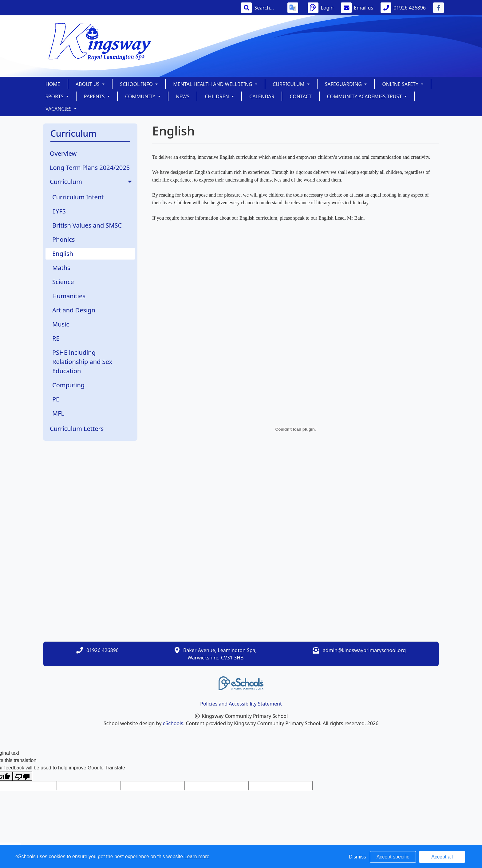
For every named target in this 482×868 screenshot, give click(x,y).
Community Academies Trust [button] (365, 96)
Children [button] (217, 96)
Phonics (63, 239)
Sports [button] (55, 96)
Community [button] (141, 96)
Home (53, 84)
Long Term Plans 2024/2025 (90, 168)
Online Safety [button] (401, 84)
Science (63, 282)
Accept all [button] (442, 857)
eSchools (173, 723)
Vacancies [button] (59, 109)
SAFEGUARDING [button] (344, 84)
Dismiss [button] (358, 857)
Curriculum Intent (78, 197)
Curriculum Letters (77, 429)
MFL (58, 413)
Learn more (197, 856)
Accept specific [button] (393, 857)
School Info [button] (137, 84)
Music (61, 324)
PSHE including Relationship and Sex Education (82, 362)
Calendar (262, 96)
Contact (300, 96)
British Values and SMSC (87, 225)
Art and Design (74, 310)
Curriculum (91, 182)
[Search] (267, 8)
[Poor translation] (22, 776)
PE (56, 399)
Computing (68, 385)
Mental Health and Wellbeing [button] (213, 84)
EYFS (59, 211)
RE (56, 338)
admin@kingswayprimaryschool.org (364, 650)
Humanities (69, 296)
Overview (63, 153)
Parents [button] (95, 96)
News (183, 96)
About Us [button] (88, 84)
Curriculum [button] (289, 84)
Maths (61, 268)
